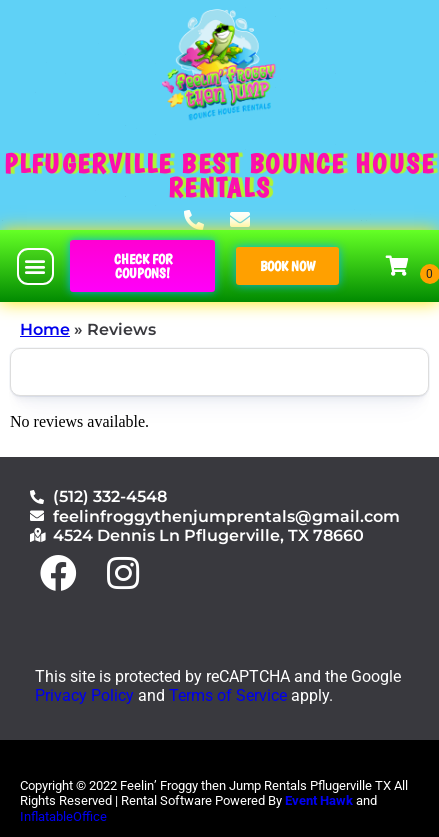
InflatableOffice (63, 816)
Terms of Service (228, 695)
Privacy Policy (84, 695)
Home (45, 329)
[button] (35, 266)
